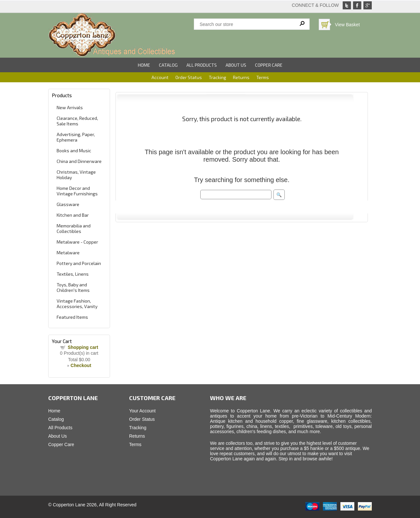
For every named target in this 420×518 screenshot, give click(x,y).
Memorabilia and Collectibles (74, 228)
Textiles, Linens (73, 274)
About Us (236, 65)
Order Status (189, 77)
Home (144, 65)
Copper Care (269, 65)
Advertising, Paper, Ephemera (76, 137)
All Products (202, 65)
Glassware (68, 204)
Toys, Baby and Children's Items (73, 287)
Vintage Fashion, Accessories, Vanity (77, 304)
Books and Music (74, 150)
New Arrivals (70, 107)
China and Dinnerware (79, 161)
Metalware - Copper (77, 242)
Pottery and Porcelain (79, 263)
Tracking (217, 77)
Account (160, 77)
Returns (241, 77)
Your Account (142, 411)
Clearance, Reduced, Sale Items (77, 121)
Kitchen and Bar (73, 215)
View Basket (347, 25)
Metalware (68, 253)
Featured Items (72, 317)
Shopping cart (83, 347)
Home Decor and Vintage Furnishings (77, 191)
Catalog (168, 65)
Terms (263, 77)
